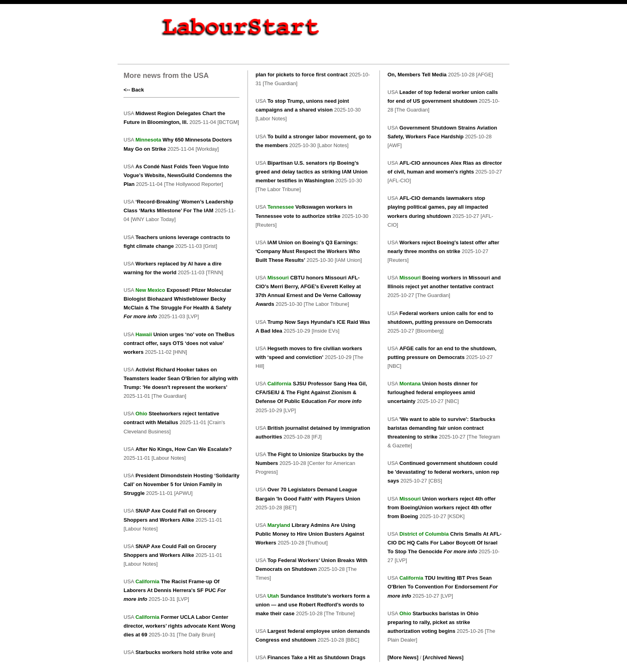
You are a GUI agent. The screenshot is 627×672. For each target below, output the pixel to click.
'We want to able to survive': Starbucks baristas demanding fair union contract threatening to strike (441, 428)
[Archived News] (443, 657)
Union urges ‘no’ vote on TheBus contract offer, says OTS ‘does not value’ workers (179, 343)
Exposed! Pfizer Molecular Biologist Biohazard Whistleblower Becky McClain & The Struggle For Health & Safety (178, 299)
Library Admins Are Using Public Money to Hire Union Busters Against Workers (310, 534)
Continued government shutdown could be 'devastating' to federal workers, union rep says (443, 472)
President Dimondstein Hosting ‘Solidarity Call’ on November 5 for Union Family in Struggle (182, 484)
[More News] (403, 657)
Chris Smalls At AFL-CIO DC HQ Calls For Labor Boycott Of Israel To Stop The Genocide (444, 543)
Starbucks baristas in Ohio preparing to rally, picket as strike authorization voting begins (433, 622)
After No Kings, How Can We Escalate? (184, 449)
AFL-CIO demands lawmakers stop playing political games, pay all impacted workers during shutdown (438, 207)
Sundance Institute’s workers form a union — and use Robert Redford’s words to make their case (313, 605)
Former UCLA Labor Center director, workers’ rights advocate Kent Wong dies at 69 (179, 626)
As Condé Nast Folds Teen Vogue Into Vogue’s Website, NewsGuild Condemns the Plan (178, 175)
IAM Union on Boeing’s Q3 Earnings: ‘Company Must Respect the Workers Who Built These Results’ (308, 251)
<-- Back (134, 90)
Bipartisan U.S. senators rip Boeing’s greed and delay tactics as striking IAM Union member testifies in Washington (312, 172)
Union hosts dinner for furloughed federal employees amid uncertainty (433, 392)
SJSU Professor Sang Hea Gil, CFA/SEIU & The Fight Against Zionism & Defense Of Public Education (311, 392)
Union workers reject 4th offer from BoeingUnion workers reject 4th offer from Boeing (442, 507)
